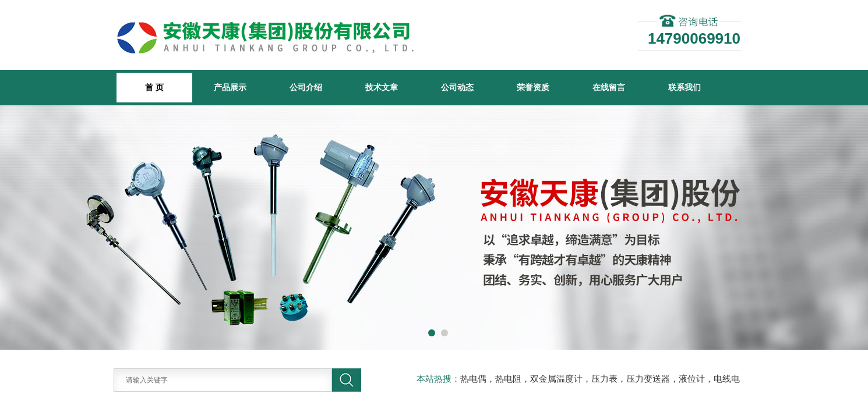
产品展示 (230, 87)
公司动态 (457, 87)
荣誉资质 (533, 87)
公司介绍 (306, 87)
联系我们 (684, 87)
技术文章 (382, 87)
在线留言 (609, 87)
